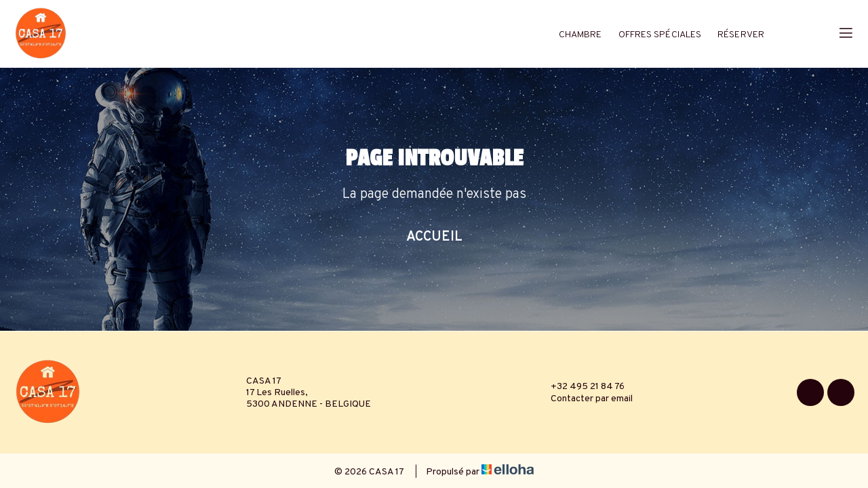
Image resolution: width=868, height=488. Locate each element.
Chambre (580, 35)
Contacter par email (584, 399)
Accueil (434, 237)
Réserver (741, 35)
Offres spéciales (660, 35)
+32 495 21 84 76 (580, 386)
